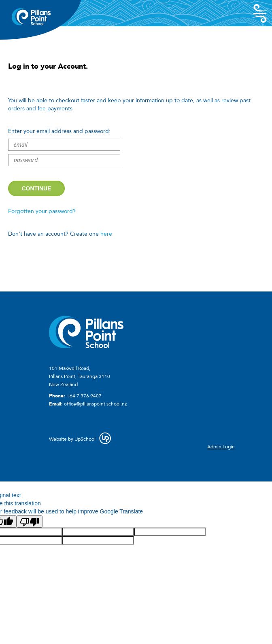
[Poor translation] (30, 522)
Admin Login (221, 447)
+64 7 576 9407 (84, 396)
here (106, 234)
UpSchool (85, 439)
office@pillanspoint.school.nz (95, 404)
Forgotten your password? (42, 211)
